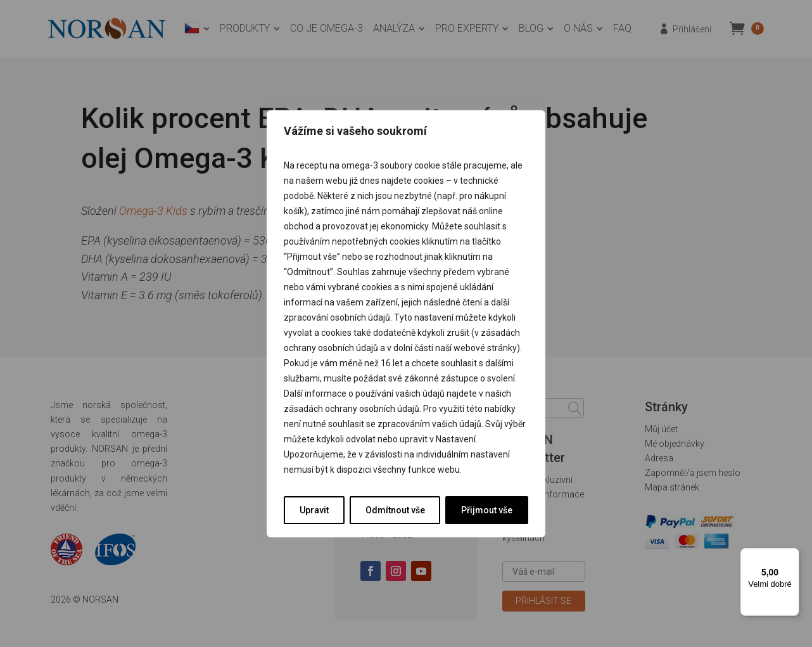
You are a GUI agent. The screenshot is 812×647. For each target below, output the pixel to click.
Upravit (314, 510)
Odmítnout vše (395, 510)
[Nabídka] (792, 556)
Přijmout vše (487, 510)
